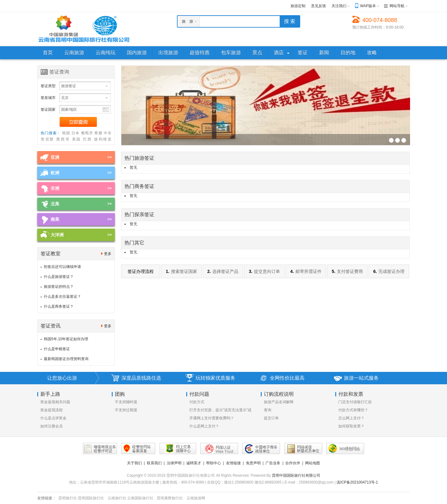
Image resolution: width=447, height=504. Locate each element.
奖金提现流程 (52, 410)
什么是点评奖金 (53, 418)
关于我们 (134, 463)
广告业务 (273, 463)
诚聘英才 (194, 463)
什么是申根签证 (57, 349)
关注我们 (339, 6)
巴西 (88, 139)
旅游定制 (298, 6)
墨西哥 (63, 139)
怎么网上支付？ (351, 418)
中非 (108, 133)
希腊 (98, 133)
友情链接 (233, 463)
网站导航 (397, 6)
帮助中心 (214, 463)
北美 (55, 204)
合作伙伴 (293, 463)
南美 (55, 219)
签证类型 (48, 86)
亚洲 (55, 157)
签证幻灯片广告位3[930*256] (391, 140)
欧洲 (55, 173)
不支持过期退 (126, 410)
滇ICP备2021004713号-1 (357, 482)
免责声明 (253, 463)
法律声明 (174, 463)
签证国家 (48, 109)
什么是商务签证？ (59, 306)
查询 (268, 410)
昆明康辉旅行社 (170, 498)
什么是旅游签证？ (59, 277)
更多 (108, 254)
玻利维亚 (103, 139)
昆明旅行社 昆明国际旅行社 (81, 498)
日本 (75, 133)
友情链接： (47, 498)
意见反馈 (318, 6)
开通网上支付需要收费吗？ (212, 418)
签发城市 (48, 98)
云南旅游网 (196, 498)
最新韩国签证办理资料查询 (66, 359)
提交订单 (271, 418)
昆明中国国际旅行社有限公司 (296, 475)
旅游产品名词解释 (279, 402)
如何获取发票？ (351, 426)
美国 (77, 139)
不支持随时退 (126, 402)
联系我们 (154, 463)
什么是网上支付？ (204, 426)
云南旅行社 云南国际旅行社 (131, 498)
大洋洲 (57, 235)
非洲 (55, 188)
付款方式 (197, 402)
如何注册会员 (52, 426)
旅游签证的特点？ (59, 287)
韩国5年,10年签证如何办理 (66, 339)
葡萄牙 (87, 133)
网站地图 (313, 463)
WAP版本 (368, 6)
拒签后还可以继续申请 (62, 267)
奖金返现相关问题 (55, 402)
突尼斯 (47, 139)
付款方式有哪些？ (353, 410)
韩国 (66, 133)
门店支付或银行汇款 (355, 402)
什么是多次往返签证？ (62, 297)
